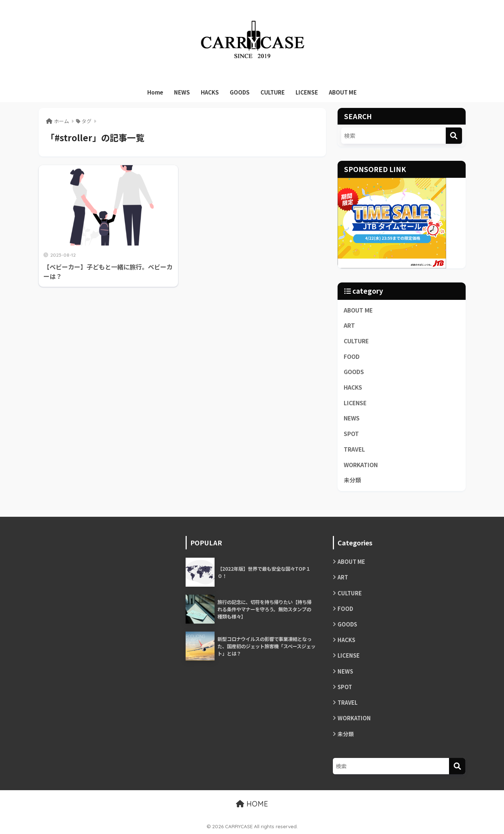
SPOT (351, 434)
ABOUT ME (343, 92)
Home (155, 92)
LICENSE (307, 92)
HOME (252, 804)
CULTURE (273, 92)
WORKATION (361, 465)
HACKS (210, 92)
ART (349, 325)
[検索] (454, 136)
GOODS (240, 92)
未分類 (352, 480)
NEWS (182, 92)
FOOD (352, 357)
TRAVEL (354, 449)
